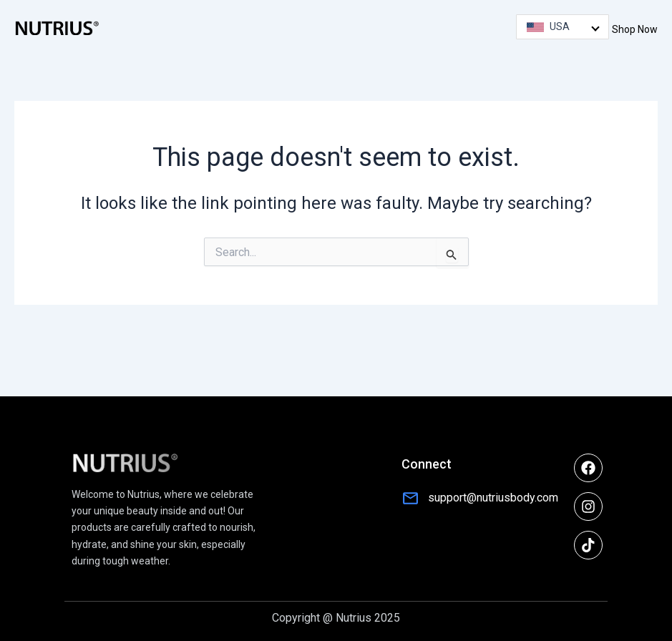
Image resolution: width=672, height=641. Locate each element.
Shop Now (635, 29)
